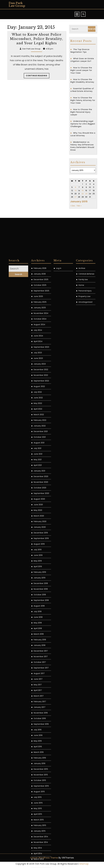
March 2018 (39, 820)
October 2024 (40, 505)
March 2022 (39, 601)
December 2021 (41, 617)
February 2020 (40, 707)
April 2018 (38, 814)
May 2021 (38, 646)
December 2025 (41, 466)
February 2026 (40, 454)
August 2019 (39, 730)
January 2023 (40, 550)
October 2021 (40, 623)
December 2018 (41, 769)
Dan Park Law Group (17, 4)
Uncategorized (85, 488)
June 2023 (38, 544)
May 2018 (38, 809)
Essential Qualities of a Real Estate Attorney (82, 90)
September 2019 (41, 724)
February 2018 (40, 826)
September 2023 (41, 533)
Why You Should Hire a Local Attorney (83, 134)
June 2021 (38, 640)
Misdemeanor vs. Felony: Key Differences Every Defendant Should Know (82, 146)
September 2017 (41, 854)
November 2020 (41, 668)
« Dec (73, 206)
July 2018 (38, 798)
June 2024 (38, 522)
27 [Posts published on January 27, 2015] (76, 197)
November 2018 (41, 775)
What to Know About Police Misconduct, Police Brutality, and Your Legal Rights (37, 39)
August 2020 (39, 685)
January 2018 (39, 831)
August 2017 (39, 859)
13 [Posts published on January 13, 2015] (76, 191)
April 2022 (38, 595)
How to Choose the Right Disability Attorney (82, 81)
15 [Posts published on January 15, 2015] (83, 191)
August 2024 (39, 511)
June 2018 (38, 803)
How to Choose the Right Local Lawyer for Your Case (81, 70)
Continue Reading (38, 76)
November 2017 (41, 843)
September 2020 (41, 679)
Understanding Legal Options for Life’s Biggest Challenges (83, 124)
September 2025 (41, 477)
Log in (59, 454)
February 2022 (40, 606)
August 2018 (39, 792)
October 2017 (40, 848)
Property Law (84, 482)
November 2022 (41, 561)
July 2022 (38, 578)
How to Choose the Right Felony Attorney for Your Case (83, 100)
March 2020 (39, 702)
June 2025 (38, 482)
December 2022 (41, 556)
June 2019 (38, 741)
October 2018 (40, 781)
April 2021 (38, 651)
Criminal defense (86, 460)
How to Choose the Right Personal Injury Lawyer (81, 112)
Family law (83, 466)
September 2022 (41, 567)
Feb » (79, 206)
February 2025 (40, 488)
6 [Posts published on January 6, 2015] (76, 187)
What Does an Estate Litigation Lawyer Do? (82, 60)
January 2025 (40, 494)
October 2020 (40, 674)
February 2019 (40, 758)
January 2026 (40, 460)
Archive (82, 454)
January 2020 (40, 713)
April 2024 (38, 527)
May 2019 (38, 747)
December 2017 (41, 837)
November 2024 (41, 499)
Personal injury (85, 477)
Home (81, 471)
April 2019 (38, 753)
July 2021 (37, 634)
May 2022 (38, 589)
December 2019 (41, 719)
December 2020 (41, 662)
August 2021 (39, 629)
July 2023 (38, 539)
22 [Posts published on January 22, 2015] (83, 194)
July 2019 (38, 736)
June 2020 (38, 691)
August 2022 (39, 572)
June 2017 (38, 865)
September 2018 (41, 786)
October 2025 (40, 471)
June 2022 (38, 584)
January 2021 (39, 657)
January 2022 (40, 612)
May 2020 (38, 696)
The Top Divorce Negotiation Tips (80, 51)
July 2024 (38, 516)
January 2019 (39, 764)
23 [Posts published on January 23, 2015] (86, 194)
